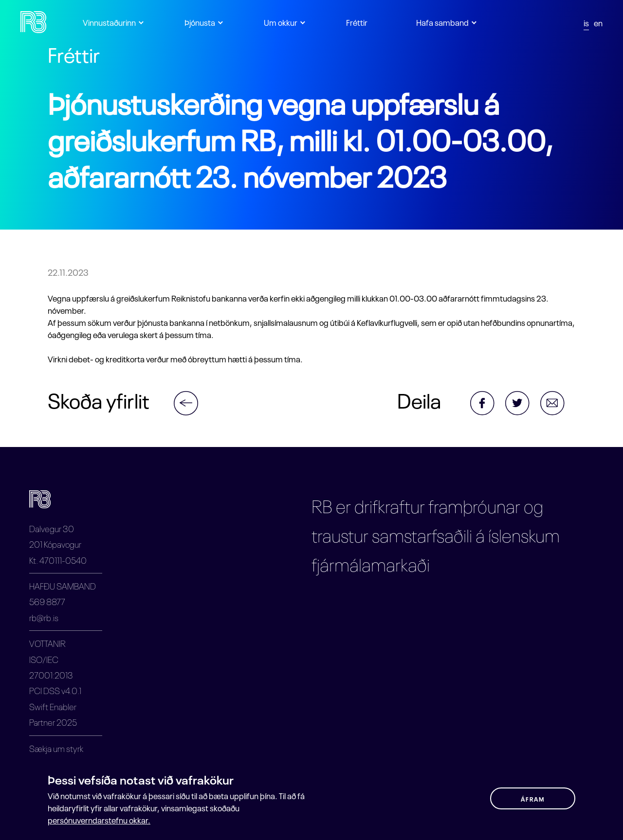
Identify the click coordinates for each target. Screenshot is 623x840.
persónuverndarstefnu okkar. (99, 820)
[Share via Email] (558, 399)
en (598, 22)
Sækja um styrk (56, 748)
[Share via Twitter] (523, 399)
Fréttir (357, 22)
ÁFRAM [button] (532, 799)
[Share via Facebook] (488, 406)
